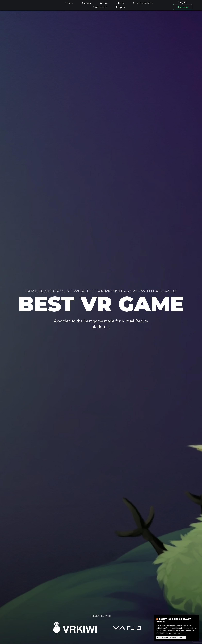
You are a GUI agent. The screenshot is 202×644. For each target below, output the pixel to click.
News (120, 3)
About (104, 3)
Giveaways (100, 7)
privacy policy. (177, 633)
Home (69, 3)
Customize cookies (178, 637)
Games (86, 3)
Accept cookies (162, 637)
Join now (183, 7)
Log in (183, 2)
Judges (120, 7)
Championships (143, 3)
